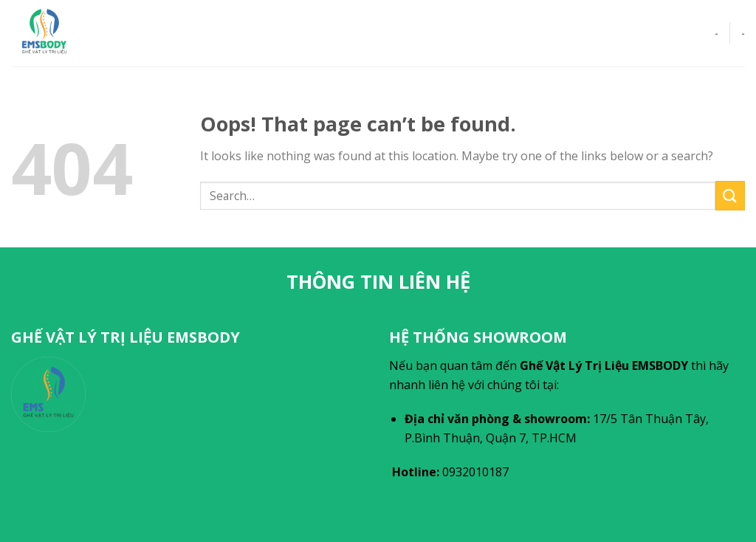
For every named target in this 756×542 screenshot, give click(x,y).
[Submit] (730, 195)
